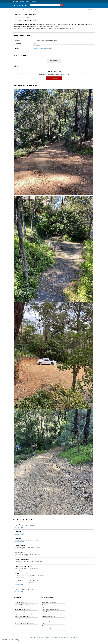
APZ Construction (20, 545)
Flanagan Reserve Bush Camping (49, 602)
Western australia (19, 10)
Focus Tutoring (45, 619)
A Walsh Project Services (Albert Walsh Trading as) (29, 581)
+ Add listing (40, 637)
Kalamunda (34, 10)
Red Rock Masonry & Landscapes (25, 574)
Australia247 (20, 5)
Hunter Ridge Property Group (24, 623)
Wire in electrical (21, 602)
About (28, 1)
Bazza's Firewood (21, 612)
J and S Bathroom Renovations (24, 616)
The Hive (44, 605)
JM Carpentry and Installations (24, 621)
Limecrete (18, 538)
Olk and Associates (20, 552)
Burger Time (44, 607)
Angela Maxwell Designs (23, 614)
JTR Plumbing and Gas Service (24, 567)
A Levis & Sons (20, 588)
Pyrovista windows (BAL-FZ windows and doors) (53, 628)
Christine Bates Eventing (23, 609)
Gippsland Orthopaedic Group (48, 616)
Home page (15, 1)
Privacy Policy (55, 637)
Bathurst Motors (45, 612)
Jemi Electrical (20, 607)
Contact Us (34, 1)
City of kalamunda (27, 10)
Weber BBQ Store (46, 614)
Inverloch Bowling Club (47, 621)
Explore (22, 1)
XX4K (43, 623)
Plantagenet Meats (46, 626)
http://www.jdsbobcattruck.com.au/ (43, 49)
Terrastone (18, 531)
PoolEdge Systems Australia (23, 524)
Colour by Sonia (21, 619)
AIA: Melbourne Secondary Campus (50, 609)
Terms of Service (65, 637)
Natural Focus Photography (24, 605)
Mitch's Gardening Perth (22, 560)
